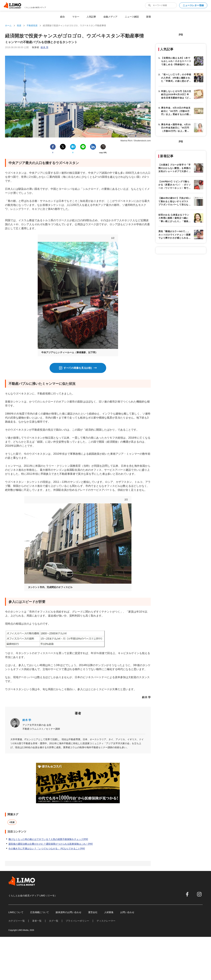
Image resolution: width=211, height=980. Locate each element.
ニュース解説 (132, 17)
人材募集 (109, 912)
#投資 (12, 822)
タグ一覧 (54, 921)
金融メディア (110, 17)
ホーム (8, 26)
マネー (76, 17)
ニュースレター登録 (193, 5)
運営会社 (93, 912)
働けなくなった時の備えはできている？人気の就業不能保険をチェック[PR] (48, 839)
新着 (149, 17)
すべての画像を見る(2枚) (78, 368)
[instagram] (199, 894)
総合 (62, 17)
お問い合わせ (127, 912)
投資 (19, 26)
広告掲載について (40, 912)
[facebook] (187, 894)
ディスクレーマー (106, 921)
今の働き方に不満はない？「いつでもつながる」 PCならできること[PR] (47, 849)
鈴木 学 (27, 720)
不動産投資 (32, 26)
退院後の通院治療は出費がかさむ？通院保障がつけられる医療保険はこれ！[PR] (50, 844)
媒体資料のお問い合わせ (68, 912)
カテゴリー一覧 (17, 921)
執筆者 (40, 47)
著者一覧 (37, 921)
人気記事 (91, 17)
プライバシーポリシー (77, 921)
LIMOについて (16, 912)
